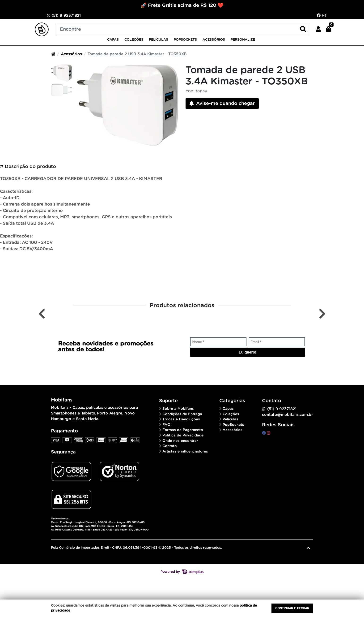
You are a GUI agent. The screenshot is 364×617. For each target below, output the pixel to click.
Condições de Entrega (182, 414)
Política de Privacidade (183, 435)
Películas (159, 40)
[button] (318, 29)
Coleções (134, 40)
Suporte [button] (168, 401)
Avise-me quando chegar (222, 103)
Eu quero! (248, 352)
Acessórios (214, 40)
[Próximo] (322, 314)
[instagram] (269, 433)
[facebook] (265, 433)
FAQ (166, 425)
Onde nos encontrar (180, 441)
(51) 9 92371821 (64, 15)
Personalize (243, 40)
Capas (113, 40)
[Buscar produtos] (183, 29)
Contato (170, 446)
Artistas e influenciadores (185, 451)
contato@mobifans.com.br (288, 415)
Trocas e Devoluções (181, 419)
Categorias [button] (232, 401)
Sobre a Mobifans (178, 409)
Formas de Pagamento (183, 430)
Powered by (182, 572)
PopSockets (185, 40)
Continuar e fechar (292, 608)
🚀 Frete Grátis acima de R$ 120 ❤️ (182, 5)
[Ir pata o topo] (308, 548)
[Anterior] (42, 314)
